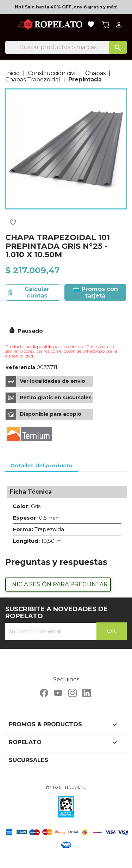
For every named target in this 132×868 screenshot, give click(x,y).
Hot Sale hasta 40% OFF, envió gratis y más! (66, 7)
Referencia (20, 367)
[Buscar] (66, 47)
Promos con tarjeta (95, 292)
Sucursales (29, 760)
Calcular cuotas (37, 292)
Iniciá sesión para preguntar (59, 584)
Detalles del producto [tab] (42, 465)
